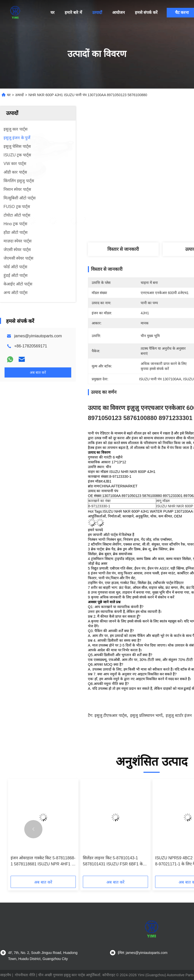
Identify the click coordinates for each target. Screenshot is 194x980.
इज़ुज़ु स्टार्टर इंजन (179, 715)
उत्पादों (97, 13)
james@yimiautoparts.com (38, 336)
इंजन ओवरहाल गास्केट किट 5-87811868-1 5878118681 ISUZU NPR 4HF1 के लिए (43, 861)
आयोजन (118, 13)
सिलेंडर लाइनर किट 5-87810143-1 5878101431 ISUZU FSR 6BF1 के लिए (113, 861)
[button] (33, 829)
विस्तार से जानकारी (123, 249)
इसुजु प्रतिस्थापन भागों (146, 715)
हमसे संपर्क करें (146, 13)
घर (53, 13)
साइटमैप (6, 975)
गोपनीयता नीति (25, 975)
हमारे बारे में (73, 13)
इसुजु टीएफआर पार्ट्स (111, 715)
